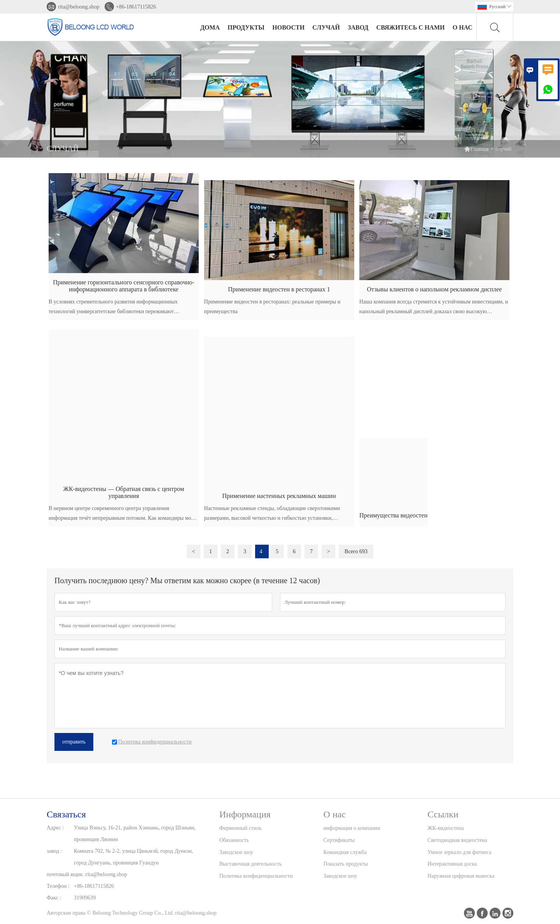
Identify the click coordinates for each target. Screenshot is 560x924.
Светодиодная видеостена (457, 840)
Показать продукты (346, 864)
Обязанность (234, 840)
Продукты (246, 27)
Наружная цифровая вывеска (461, 876)
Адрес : (55, 828)
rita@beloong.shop (79, 7)
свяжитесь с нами (411, 27)
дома (210, 27)
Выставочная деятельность (250, 864)
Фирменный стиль (241, 828)
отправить (74, 742)
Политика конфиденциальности (256, 876)
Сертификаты (339, 840)
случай (326, 27)
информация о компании (352, 828)
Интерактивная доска (452, 864)
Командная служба (345, 852)
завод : (54, 851)
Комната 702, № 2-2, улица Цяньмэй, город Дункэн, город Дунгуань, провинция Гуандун (133, 857)
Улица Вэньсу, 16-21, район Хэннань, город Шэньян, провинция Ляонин (135, 834)
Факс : (54, 898)
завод (358, 27)
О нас (463, 27)
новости (288, 27)
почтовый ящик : (66, 874)
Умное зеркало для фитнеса (459, 852)
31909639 (85, 898)
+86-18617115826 (136, 7)
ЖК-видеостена (446, 828)
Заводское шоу (236, 852)
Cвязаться (66, 814)
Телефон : (58, 886)
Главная (476, 149)
